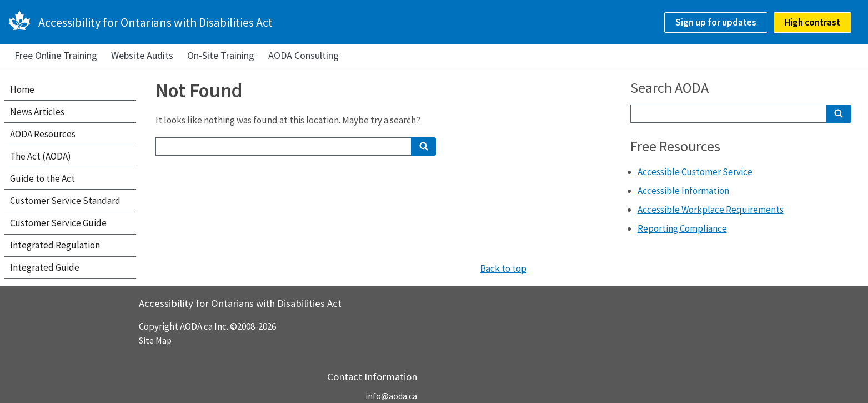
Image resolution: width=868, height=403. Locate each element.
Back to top (503, 268)
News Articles (37, 112)
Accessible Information (683, 191)
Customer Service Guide (58, 223)
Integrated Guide (45, 267)
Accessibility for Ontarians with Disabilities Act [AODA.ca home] (155, 22)
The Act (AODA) (41, 156)
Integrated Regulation (55, 245)
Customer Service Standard (65, 201)
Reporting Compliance (682, 228)
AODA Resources (43, 134)
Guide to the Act (42, 178)
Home (22, 89)
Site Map (155, 340)
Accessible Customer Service (695, 172)
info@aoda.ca (391, 396)
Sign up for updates (716, 22)
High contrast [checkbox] (812, 22)
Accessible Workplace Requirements (711, 210)
